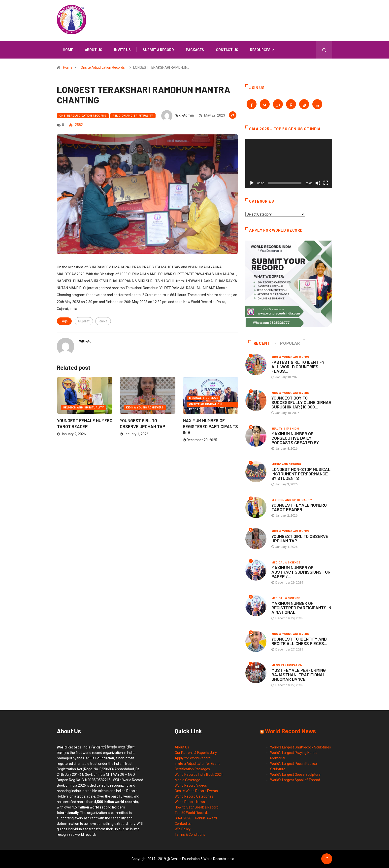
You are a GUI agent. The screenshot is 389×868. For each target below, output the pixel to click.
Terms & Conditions (190, 835)
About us (94, 50)
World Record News (190, 802)
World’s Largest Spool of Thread (295, 780)
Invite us (122, 50)
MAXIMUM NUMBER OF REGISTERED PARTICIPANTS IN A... (210, 426)
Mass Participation (287, 665)
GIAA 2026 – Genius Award (196, 818)
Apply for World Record (193, 758)
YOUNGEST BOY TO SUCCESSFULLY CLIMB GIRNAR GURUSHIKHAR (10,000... (301, 402)
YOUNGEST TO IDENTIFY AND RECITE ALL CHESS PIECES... (299, 641)
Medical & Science (203, 398)
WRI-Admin (185, 115)
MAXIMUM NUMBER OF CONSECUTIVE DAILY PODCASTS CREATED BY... (296, 438)
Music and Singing (286, 464)
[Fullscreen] (326, 183)
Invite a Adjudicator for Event (197, 764)
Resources (260, 50)
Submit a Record (158, 50)
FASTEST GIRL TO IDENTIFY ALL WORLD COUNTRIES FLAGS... (298, 367)
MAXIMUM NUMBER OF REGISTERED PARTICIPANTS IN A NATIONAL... (301, 608)
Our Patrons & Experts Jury (196, 753)
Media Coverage (187, 780)
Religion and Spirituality (133, 116)
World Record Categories (194, 796)
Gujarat (84, 321)
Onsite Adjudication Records (103, 67)
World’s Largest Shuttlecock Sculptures (301, 747)
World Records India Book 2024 (199, 775)
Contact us (227, 50)
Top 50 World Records (192, 813)
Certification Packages (192, 769)
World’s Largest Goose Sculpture (295, 775)
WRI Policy (183, 829)
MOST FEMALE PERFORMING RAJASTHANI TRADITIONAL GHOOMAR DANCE (299, 675)
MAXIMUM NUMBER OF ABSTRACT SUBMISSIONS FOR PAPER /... (301, 572)
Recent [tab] (259, 343)
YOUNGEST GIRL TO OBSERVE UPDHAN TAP (300, 538)
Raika (103, 321)
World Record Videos (191, 785)
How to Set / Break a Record (197, 807)
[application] (289, 164)
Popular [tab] (288, 343)
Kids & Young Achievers (145, 408)
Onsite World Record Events (196, 791)
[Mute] (318, 183)
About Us (182, 747)
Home (68, 50)
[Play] (252, 183)
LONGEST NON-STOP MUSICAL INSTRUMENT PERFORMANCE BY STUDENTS (301, 474)
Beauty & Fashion (285, 429)
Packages (195, 50)
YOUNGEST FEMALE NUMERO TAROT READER (299, 507)
